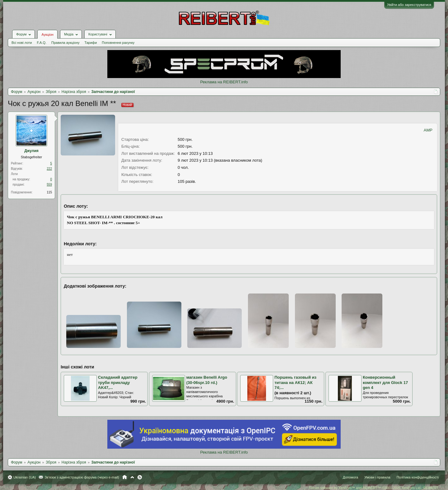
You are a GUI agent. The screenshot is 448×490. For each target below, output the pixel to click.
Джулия (31, 151)
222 (49, 169)
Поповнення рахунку (118, 43)
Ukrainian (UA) (25, 477)
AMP (428, 130)
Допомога (350, 477)
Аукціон (47, 35)
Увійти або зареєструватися (409, 5)
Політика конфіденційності (418, 477)
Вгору (132, 477)
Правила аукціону (65, 43)
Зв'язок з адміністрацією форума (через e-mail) (82, 477)
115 (49, 192)
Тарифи (91, 43)
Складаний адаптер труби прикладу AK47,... (118, 382)
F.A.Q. (42, 43)
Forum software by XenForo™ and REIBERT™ (374, 488)
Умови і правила (377, 477)
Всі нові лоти (22, 43)
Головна (125, 477)
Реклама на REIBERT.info (224, 82)
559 (49, 185)
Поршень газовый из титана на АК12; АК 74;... (295, 382)
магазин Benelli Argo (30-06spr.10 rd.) (207, 380)
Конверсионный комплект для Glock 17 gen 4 (385, 382)
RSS (140, 477)
